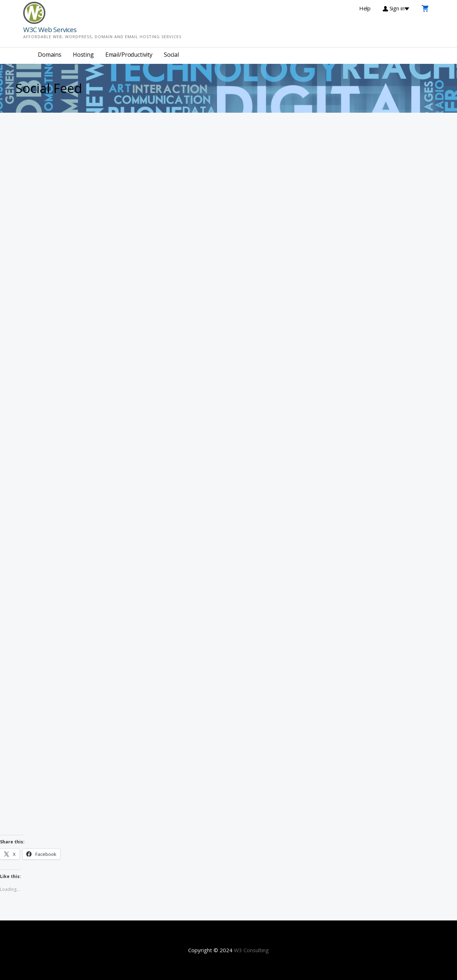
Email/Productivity (129, 55)
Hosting (83, 55)
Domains (50, 55)
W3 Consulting (251, 950)
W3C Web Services (50, 30)
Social (171, 55)
